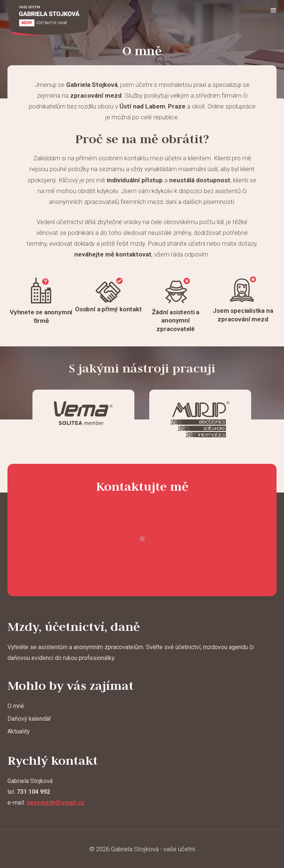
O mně (16, 706)
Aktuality (19, 731)
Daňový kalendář (29, 719)
